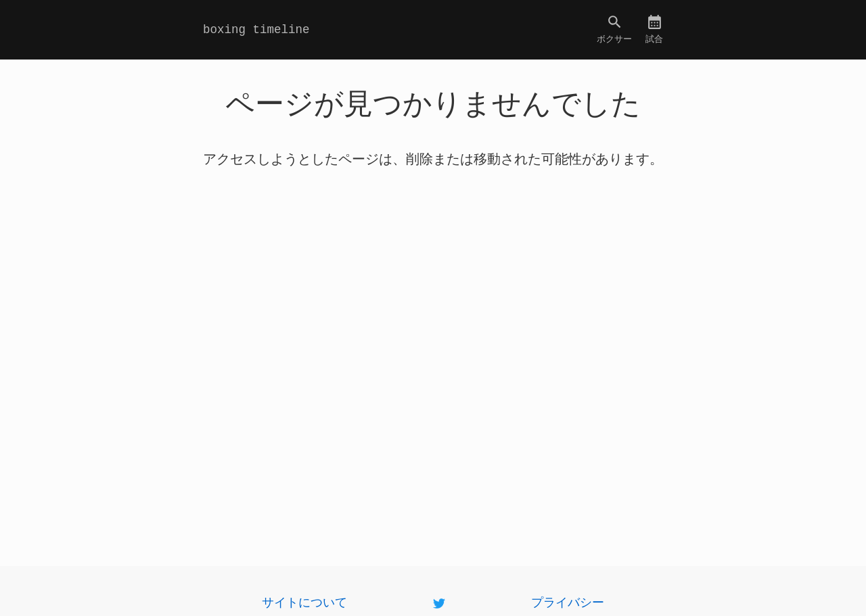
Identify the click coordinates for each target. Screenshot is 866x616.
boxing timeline (256, 30)
